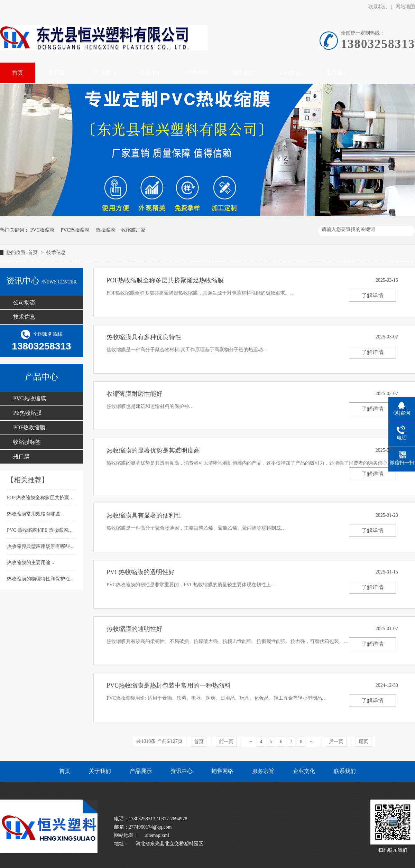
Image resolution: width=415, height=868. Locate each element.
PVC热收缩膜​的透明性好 (141, 572)
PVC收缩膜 (42, 230)
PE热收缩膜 (27, 413)
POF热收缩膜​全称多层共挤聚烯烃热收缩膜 (53, 498)
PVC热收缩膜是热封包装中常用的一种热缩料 (169, 685)
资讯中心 (182, 771)
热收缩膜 (105, 230)
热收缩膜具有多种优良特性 (144, 337)
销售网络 (222, 771)
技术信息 (56, 253)
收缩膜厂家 (133, 230)
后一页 (336, 742)
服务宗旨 (263, 771)
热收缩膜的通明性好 (135, 629)
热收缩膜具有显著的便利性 (144, 515)
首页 (34, 253)
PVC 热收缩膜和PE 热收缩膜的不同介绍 (50, 530)
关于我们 (100, 771)
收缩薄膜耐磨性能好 (135, 394)
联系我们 (378, 7)
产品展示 (141, 771)
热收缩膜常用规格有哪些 (34, 514)
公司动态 (24, 302)
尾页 (363, 742)
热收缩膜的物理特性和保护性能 (41, 579)
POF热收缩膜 (29, 427)
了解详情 (372, 295)
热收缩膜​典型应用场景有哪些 (39, 546)
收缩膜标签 (27, 442)
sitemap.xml (157, 835)
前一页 (226, 742)
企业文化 (304, 771)
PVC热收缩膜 (75, 230)
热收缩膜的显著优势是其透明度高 (153, 450)
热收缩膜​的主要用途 (29, 563)
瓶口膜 (21, 456)
